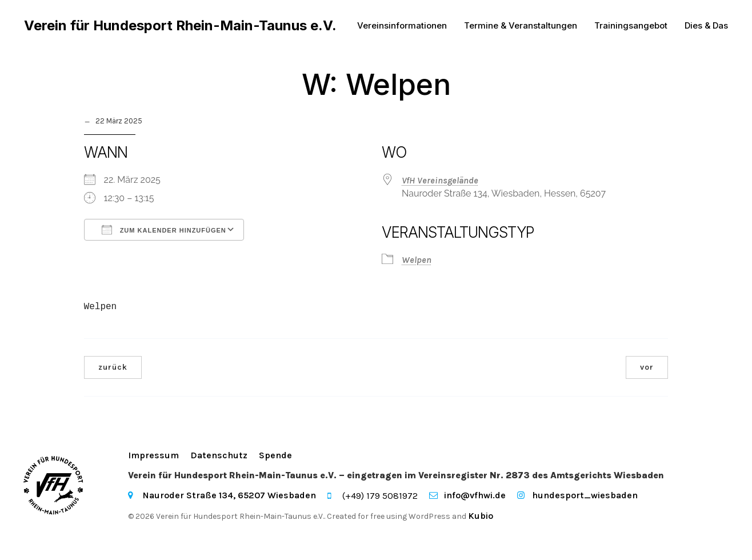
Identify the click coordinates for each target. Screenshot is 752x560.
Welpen (417, 260)
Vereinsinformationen (402, 25)
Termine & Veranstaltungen (521, 25)
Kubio (481, 516)
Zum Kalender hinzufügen (164, 230)
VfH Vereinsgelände (440, 180)
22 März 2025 (119, 121)
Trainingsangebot (631, 25)
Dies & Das (706, 25)
